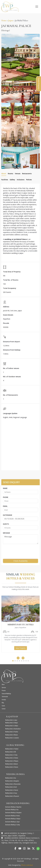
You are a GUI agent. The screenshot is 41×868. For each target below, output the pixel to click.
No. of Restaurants (10, 395)
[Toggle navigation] (37, 7)
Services (4, 687)
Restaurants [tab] (27, 174)
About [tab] (4, 174)
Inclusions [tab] (21, 180)
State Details (8, 315)
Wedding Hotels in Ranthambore (13, 729)
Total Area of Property (12, 272)
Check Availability (20, 561)
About (3, 684)
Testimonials (5, 697)
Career (3, 706)
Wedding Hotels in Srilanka (12, 758)
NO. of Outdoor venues (12, 377)
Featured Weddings (6, 694)
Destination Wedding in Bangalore (13, 813)
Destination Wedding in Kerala (12, 816)
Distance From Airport (12, 342)
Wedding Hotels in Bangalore (12, 781)
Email (5, 506)
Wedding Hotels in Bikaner (12, 735)
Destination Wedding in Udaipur (13, 819)
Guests (6, 524)
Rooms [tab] (10, 174)
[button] (13, 661)
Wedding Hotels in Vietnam (12, 767)
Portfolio (4, 700)
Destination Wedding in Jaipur (12, 822)
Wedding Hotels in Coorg (11, 793)
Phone (6, 497)
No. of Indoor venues (11, 368)
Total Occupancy (10, 288)
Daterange (8, 515)
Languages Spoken (10, 413)
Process (4, 690)
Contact (4, 709)
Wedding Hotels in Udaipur (12, 723)
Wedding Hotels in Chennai (12, 790)
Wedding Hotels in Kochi (11, 787)
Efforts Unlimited (27, 865)
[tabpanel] (20, 327)
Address (6, 307)
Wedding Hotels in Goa (11, 778)
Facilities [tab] (5, 180)
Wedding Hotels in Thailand (12, 749)
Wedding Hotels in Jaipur (11, 720)
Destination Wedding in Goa (12, 810)
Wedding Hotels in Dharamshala (13, 784)
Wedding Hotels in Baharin (12, 764)
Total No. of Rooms (11, 280)
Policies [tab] (29, 180)
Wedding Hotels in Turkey (11, 755)
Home (4, 20)
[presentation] (20, 550)
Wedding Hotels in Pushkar (12, 732)
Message (6, 533)
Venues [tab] (18, 174)
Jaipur (11, 20)
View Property (21, 648)
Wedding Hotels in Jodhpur (12, 726)
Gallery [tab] (12, 180)
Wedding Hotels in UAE (11, 752)
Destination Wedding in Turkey (13, 825)
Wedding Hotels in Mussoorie (12, 796)
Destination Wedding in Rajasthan (13, 807)
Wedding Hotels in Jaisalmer (12, 738)
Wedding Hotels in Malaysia (12, 761)
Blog (3, 703)
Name (5, 488)
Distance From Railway (12, 350)
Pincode (6, 323)
